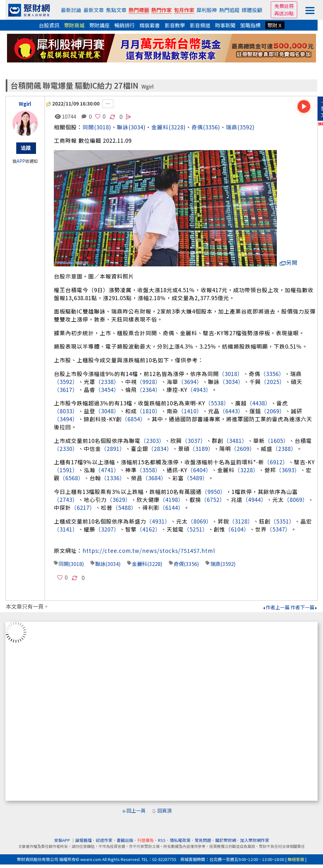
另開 (289, 262)
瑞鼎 (232, 127)
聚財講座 (99, 25)
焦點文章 (116, 10)
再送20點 (284, 13)
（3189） (202, 448)
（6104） (237, 529)
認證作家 (104, 840)
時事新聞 (225, 25)
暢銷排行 (125, 25)
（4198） (172, 499)
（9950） (214, 492)
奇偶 (197, 127)
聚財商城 (74, 25)
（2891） (113, 448)
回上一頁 (136, 810)
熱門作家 (161, 10)
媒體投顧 (252, 10)
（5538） (217, 403)
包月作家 (184, 10)
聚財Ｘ (275, 25)
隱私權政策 (180, 840)
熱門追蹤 (229, 10)
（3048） (107, 411)
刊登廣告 (146, 840)
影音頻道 (200, 25)
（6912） (276, 462)
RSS (162, 840)
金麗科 (160, 127)
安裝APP (63, 840)
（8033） (66, 411)
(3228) (177, 127)
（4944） (255, 499)
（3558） (149, 470)
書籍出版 (125, 840)
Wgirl (147, 87)
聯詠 (100, 564)
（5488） (125, 507)
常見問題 (203, 840)
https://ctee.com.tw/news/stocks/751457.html (149, 550)
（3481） (235, 441)
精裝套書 (150, 25)
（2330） (66, 448)
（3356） (272, 374)
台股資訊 (49, 25)
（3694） (190, 382)
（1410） (190, 411)
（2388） (284, 448)
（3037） (194, 441)
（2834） (160, 448)
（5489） (196, 478)
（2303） (153, 441)
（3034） (232, 382)
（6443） (232, 411)
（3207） (107, 529)
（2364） (149, 390)
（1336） (113, 478)
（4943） (199, 390)
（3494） (66, 419)
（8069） (296, 499)
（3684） (154, 478)
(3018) (103, 127)
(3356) (212, 127)
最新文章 (94, 10)
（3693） (288, 470)
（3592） (66, 382)
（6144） (172, 507)
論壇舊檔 (83, 840)
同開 (88, 127)
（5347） (279, 529)
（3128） (241, 521)
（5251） (196, 529)
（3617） (66, 390)
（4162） (149, 529)
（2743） (66, 499)
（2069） (273, 411)
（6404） (199, 470)
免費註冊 (284, 6)
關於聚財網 (226, 840)
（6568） (72, 478)
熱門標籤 (139, 10)
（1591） (66, 470)
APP (21, 161)
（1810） (149, 411)
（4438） (259, 403)
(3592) (246, 127)
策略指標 (250, 25)
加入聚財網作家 (255, 840)
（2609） (243, 448)
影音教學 (175, 25)
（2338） (107, 382)
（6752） (213, 499)
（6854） (134, 419)
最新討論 (71, 10)
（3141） (66, 529)
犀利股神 (207, 10)
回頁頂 (165, 810)
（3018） (231, 374)
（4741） (107, 470)
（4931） (158, 521)
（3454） (107, 390)
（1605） (277, 441)
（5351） (283, 521)
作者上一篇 (276, 607)
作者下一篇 (304, 607)
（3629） (119, 499)
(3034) (137, 127)
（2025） (273, 382)
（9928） (149, 382)
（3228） (247, 470)
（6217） (83, 507)
